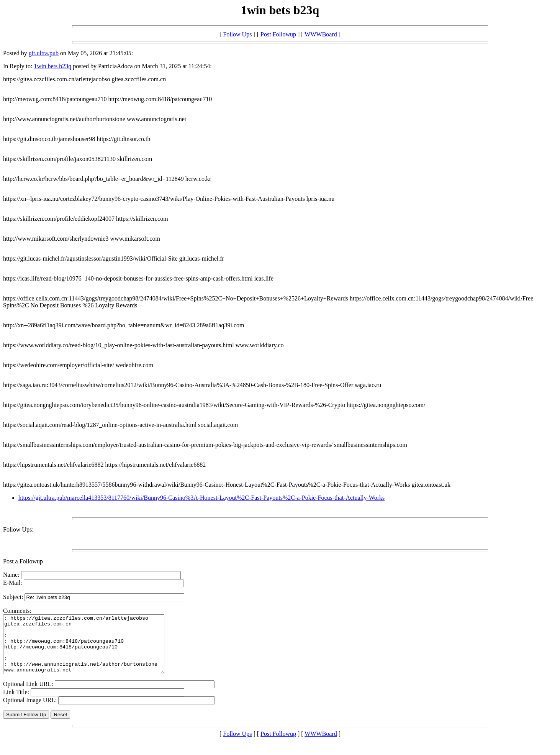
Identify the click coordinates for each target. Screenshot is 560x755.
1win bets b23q (52, 66)
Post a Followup (23, 561)
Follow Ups (237, 34)
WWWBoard (321, 34)
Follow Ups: (18, 529)
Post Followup (278, 34)
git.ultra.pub (44, 53)
